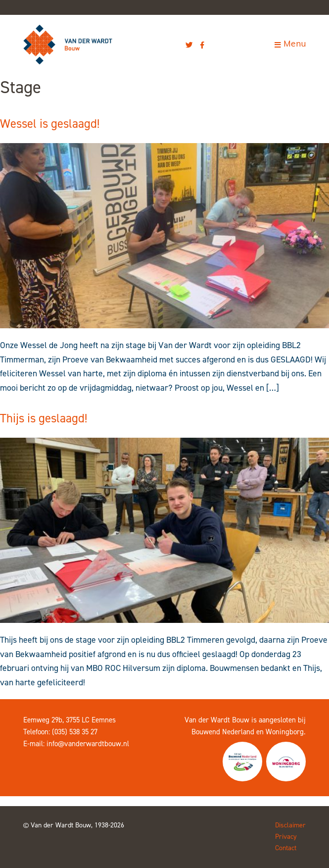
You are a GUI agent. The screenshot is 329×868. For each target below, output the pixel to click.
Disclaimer (290, 825)
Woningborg (285, 732)
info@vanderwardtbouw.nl (88, 744)
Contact (286, 848)
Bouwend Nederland (223, 732)
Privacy (286, 837)
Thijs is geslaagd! (44, 418)
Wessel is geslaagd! (50, 124)
